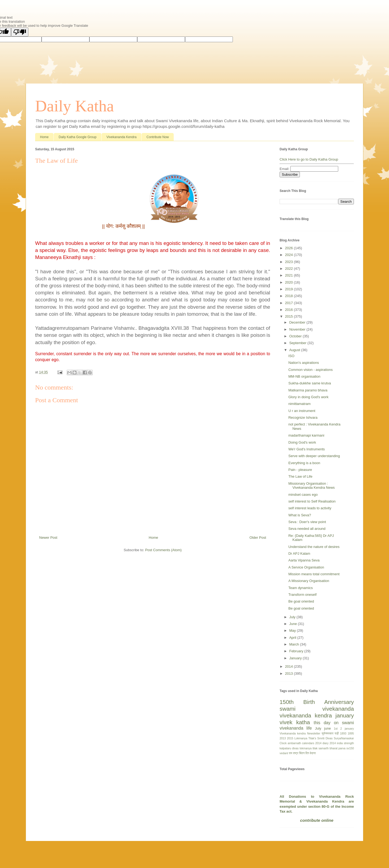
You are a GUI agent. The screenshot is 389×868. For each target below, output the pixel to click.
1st (336, 729)
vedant (284, 753)
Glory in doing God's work (308, 397)
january (345, 715)
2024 (289, 255)
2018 (289, 296)
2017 (289, 303)
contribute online (317, 820)
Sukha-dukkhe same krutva (310, 383)
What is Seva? (300, 515)
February (297, 651)
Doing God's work (302, 442)
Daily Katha (75, 106)
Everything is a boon (304, 463)
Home (44, 137)
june (328, 728)
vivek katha (295, 722)
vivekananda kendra (306, 715)
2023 (289, 262)
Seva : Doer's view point (307, 522)
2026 (289, 248)
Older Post (258, 538)
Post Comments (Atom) (163, 550)
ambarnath (294, 743)
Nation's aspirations (304, 363)
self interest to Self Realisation (312, 501)
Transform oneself (302, 595)
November (298, 329)
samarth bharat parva (332, 748)
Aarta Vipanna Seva (304, 560)
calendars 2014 (312, 743)
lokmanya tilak (308, 748)
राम (290, 753)
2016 (289, 310)
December (298, 322)
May (293, 631)
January (296, 658)
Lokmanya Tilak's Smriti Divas (314, 738)
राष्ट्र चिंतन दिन (301, 753)
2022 (289, 269)
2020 (289, 282)
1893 (343, 734)
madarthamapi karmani (306, 435)
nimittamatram (299, 404)
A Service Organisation (306, 567)
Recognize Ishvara (303, 418)
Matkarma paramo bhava (308, 390)
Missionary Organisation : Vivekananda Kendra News (311, 486)
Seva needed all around (307, 529)
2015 (289, 316)
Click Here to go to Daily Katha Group (309, 159)
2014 (289, 666)
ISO (291, 356)
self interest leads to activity (310, 508)
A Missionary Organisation (309, 581)
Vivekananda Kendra (121, 137)
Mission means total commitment (314, 574)
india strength (345, 743)
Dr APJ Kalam (299, 553)
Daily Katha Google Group (78, 137)
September (298, 343)
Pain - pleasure (300, 470)
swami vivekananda (317, 709)
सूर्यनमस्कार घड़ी (330, 734)
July (293, 617)
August (295, 350)
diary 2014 (329, 743)
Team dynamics (300, 588)
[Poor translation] (20, 32)
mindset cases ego (303, 495)
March (295, 644)
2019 (289, 289)
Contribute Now (158, 137)
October (296, 336)
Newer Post (48, 538)
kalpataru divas (289, 748)
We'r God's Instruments (306, 449)
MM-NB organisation (304, 376)
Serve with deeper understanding (314, 456)
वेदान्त (313, 753)
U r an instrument (302, 411)
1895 (351, 734)
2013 (289, 674)
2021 (289, 275)
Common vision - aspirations (310, 370)
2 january (347, 729)
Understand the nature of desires (314, 547)
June (294, 624)
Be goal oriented (301, 601)
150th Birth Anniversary (317, 702)
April (293, 638)
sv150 (350, 748)
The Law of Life (300, 476)
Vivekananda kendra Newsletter (300, 734)
